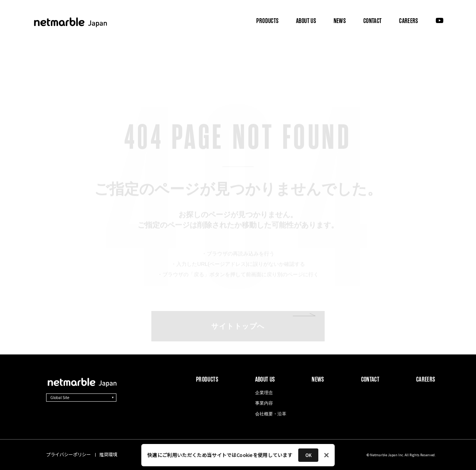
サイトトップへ (238, 305)
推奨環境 (108, 454)
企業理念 (264, 393)
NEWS (340, 21)
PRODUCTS (267, 21)
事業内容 (264, 403)
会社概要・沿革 (271, 414)
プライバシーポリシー (68, 454)
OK (308, 455)
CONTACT (372, 21)
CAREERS (409, 21)
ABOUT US (306, 21)
